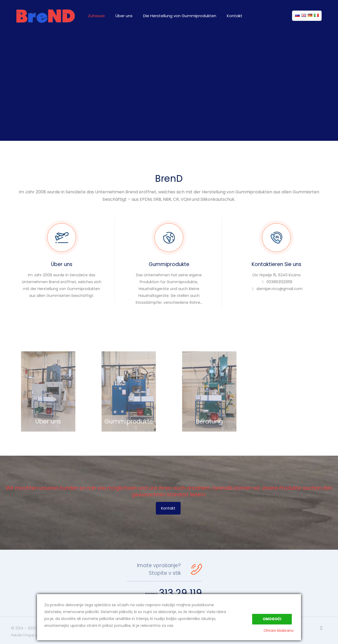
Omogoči (272, 619)
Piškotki (17, 635)
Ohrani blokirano (279, 631)
